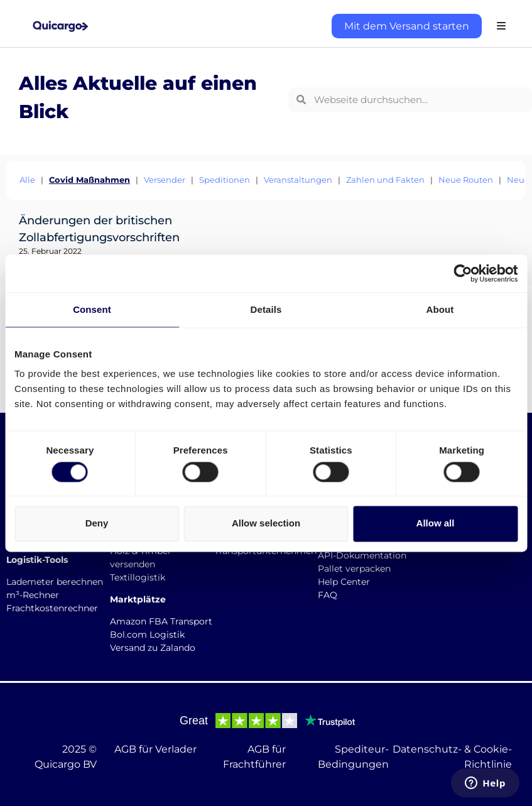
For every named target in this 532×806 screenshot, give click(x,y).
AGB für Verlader (155, 749)
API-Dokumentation (362, 555)
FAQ (328, 595)
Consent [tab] (92, 309)
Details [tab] (266, 309)
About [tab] (440, 309)
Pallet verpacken (354, 569)
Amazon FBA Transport (161, 621)
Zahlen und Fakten (385, 180)
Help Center (344, 582)
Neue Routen (466, 180)
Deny (97, 524)
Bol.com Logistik (147, 634)
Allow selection (266, 524)
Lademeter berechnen (55, 582)
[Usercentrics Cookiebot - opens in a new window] (463, 273)
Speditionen (225, 180)
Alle (27, 180)
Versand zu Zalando (153, 648)
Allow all (436, 524)
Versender (165, 180)
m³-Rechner (33, 595)
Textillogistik (138, 577)
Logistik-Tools (37, 560)
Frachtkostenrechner (52, 608)
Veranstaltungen (298, 180)
